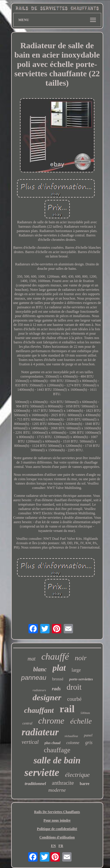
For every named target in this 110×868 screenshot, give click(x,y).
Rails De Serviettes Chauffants (57, 812)
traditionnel (35, 784)
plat (59, 668)
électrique (77, 775)
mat (32, 659)
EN (54, 846)
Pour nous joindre (57, 820)
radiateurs (39, 690)
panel (88, 735)
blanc (40, 669)
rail (67, 709)
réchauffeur (71, 736)
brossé (58, 679)
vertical (30, 742)
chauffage (57, 750)
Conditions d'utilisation (57, 837)
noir (81, 658)
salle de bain (57, 760)
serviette (42, 773)
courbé (74, 699)
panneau (34, 678)
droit (74, 687)
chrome (51, 721)
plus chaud (53, 743)
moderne (57, 790)
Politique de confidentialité (57, 829)
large (76, 670)
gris (89, 742)
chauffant (39, 710)
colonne (73, 743)
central (27, 723)
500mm (85, 713)
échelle (81, 721)
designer (47, 697)
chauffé (55, 656)
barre (85, 784)
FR (61, 846)
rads (56, 689)
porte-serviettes (81, 679)
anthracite (63, 783)
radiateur (40, 732)
